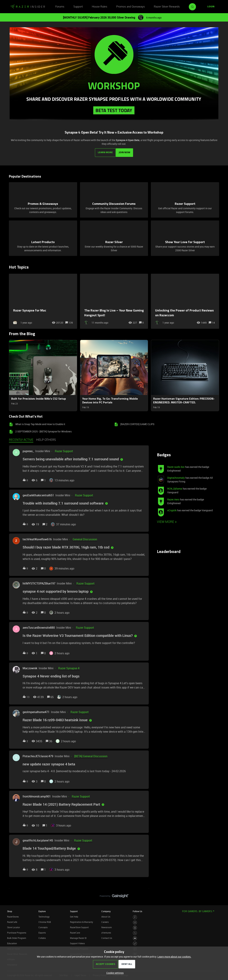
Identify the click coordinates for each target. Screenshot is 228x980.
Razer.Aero (173, 498)
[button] (114, 973)
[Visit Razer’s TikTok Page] (135, 942)
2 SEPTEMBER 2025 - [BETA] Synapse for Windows (43, 430)
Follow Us (137, 910)
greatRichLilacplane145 (38, 839)
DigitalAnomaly (176, 476)
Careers (105, 921)
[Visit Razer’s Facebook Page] (135, 916)
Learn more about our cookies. (174, 957)
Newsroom (107, 926)
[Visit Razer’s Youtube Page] (135, 937)
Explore (42, 910)
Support (78, 7)
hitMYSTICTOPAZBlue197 (39, 582)
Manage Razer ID (78, 937)
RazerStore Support (79, 926)
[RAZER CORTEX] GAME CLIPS (137, 423)
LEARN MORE (105, 151)
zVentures (106, 931)
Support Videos (77, 942)
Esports (42, 931)
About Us (106, 915)
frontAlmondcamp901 (37, 795)
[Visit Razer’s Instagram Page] (135, 921)
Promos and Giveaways (131, 7)
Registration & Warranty (81, 921)
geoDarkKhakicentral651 (38, 494)
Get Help (74, 915)
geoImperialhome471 (36, 711)
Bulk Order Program (17, 937)
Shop (10, 910)
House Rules (100, 7)
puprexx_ (28, 450)
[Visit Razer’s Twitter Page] (135, 932)
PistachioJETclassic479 (38, 755)
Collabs (42, 937)
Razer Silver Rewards (167, 7)
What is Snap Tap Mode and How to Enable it (40, 423)
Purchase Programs (17, 931)
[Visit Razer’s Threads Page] (135, 926)
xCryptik (172, 509)
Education (12, 942)
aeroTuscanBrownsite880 (39, 626)
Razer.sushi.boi (176, 466)
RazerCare (75, 931)
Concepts (43, 926)
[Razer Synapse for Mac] (43, 300)
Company (106, 910)
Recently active (21, 439)
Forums (60, 7)
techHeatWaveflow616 (37, 538)
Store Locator (14, 926)
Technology (44, 915)
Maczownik (30, 667)
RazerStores (13, 915)
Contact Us (107, 937)
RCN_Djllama (175, 487)
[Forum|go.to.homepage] (28, 7)
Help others (46, 439)
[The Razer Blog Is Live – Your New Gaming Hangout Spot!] (114, 300)
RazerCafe (12, 921)
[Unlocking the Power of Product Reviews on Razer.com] (185, 300)
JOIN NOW (125, 151)
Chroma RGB (45, 921)
